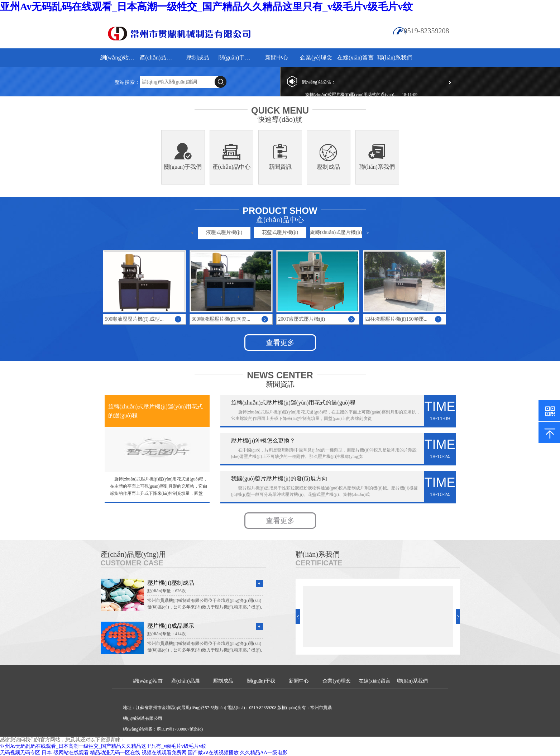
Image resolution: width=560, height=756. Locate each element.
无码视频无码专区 (20, 753)
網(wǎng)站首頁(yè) (119, 58)
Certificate (319, 563)
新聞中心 (277, 58)
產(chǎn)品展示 (159, 58)
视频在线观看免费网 (164, 753)
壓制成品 (198, 58)
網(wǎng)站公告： (319, 82)
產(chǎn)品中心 (232, 167)
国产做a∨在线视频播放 (213, 753)
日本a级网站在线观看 (65, 753)
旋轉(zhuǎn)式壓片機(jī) (336, 232)
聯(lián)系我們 (395, 58)
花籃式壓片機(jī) (280, 232)
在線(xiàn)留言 (355, 58)
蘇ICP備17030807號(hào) (180, 729)
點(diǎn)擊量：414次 (167, 634)
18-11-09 (410, 95)
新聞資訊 (280, 167)
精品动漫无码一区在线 (115, 753)
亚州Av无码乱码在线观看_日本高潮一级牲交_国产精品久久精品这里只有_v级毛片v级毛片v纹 (206, 7)
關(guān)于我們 (237, 58)
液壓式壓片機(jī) (224, 232)
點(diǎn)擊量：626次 (167, 591)
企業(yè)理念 (316, 58)
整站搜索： (127, 82)
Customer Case (132, 563)
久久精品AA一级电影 (264, 753)
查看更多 (280, 343)
